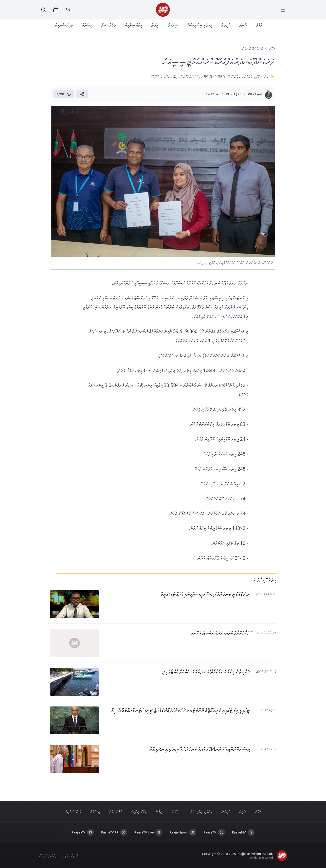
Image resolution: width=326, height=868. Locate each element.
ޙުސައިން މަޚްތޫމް (255, 94)
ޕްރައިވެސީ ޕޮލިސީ (70, 855)
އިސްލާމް (87, 25)
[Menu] (283, 10)
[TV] (56, 10)
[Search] (43, 10)
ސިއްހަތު (173, 25)
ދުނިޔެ (243, 25)
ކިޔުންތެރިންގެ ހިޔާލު (48, 855)
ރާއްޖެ (259, 25)
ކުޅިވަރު (226, 25)
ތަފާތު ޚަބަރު (109, 25)
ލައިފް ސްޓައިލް (64, 25)
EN (68, 10)
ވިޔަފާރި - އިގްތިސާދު (200, 25)
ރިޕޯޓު (155, 25)
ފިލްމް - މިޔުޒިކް (133, 25)
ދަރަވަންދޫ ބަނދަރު (252, 48)
